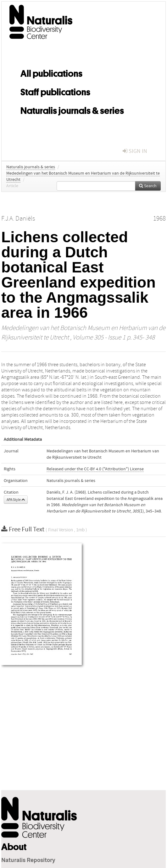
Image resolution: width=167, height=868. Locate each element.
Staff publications (55, 91)
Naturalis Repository (28, 860)
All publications (51, 72)
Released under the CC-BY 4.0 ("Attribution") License (95, 469)
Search (148, 186)
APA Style (16, 500)
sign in (135, 151)
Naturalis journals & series (72, 109)
